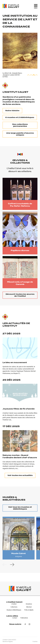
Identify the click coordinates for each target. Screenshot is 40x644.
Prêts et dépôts (29, 610)
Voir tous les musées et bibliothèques (20, 508)
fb (25, 624)
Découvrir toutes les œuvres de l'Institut (20, 295)
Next (12, 565)
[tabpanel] (14, 75)
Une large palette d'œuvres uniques (20, 134)
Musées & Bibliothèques (14, 610)
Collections (14, 607)
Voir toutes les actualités (20, 475)
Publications (24, 618)
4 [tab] (36, 75)
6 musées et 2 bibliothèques (20, 117)
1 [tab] (28, 75)
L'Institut (14, 604)
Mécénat (29, 607)
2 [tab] (31, 75)
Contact (15, 618)
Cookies (35, 641)
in (29, 624)
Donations (29, 604)
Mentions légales (8, 641)
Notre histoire (12, 111)
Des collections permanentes (20, 125)
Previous (5, 565)
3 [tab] (34, 75)
